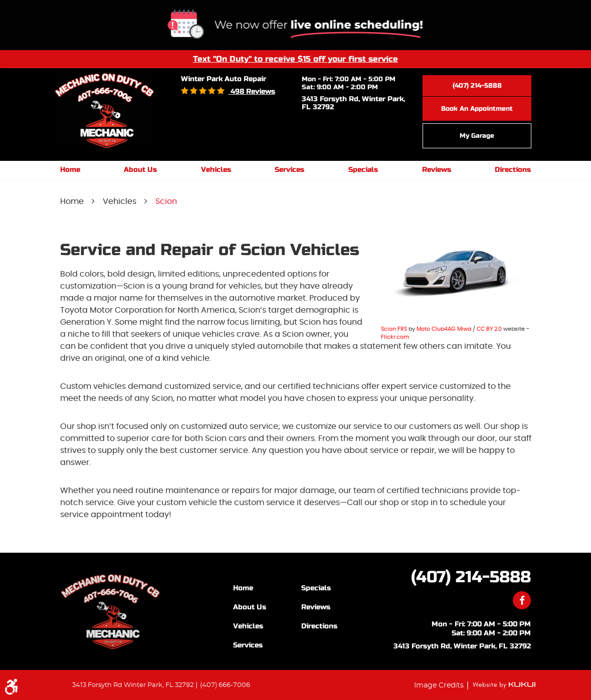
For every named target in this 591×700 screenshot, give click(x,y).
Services (289, 170)
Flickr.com (395, 337)
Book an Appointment (477, 109)
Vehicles (216, 170)
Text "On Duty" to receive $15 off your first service (295, 59)
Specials (363, 170)
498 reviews (252, 91)
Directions (513, 170)
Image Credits (440, 685)
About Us (140, 170)
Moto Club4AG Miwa (444, 329)
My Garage (477, 136)
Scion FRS (394, 329)
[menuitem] (70, 170)
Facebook (522, 600)
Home (70, 170)
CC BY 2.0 (489, 329)
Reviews (437, 170)
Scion (166, 201)
